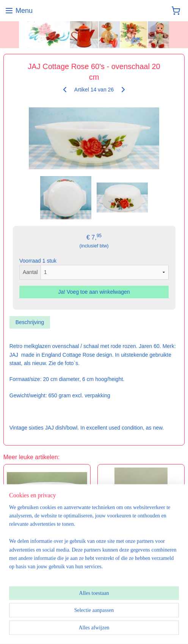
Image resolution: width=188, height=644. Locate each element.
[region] (94, 547)
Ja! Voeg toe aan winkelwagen (94, 292)
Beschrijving (30, 322)
